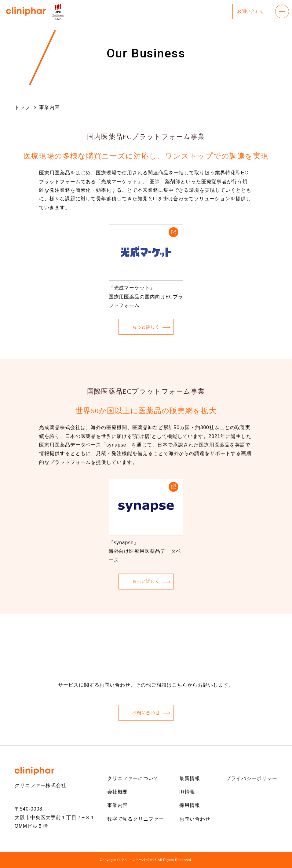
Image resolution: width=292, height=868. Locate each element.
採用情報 (190, 805)
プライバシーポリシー (252, 778)
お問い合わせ (251, 11)
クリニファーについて (133, 778)
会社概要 (118, 792)
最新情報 (190, 778)
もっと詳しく (146, 327)
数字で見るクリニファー (136, 819)
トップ (22, 108)
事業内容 (118, 805)
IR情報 (187, 792)
